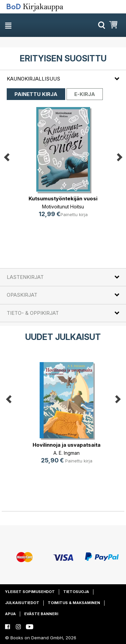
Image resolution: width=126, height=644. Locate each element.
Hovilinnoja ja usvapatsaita (67, 445)
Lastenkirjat (25, 277)
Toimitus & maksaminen (74, 603)
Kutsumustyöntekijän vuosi (63, 198)
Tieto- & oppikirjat (33, 313)
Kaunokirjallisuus (33, 79)
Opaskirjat (22, 295)
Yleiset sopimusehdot (30, 592)
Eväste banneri (41, 614)
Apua (10, 614)
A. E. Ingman (67, 453)
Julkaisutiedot (22, 603)
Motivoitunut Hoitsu (63, 206)
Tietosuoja (76, 592)
